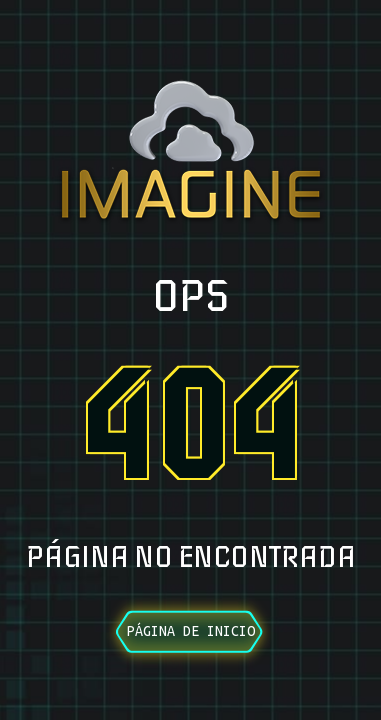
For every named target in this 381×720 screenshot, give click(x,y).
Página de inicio (191, 631)
